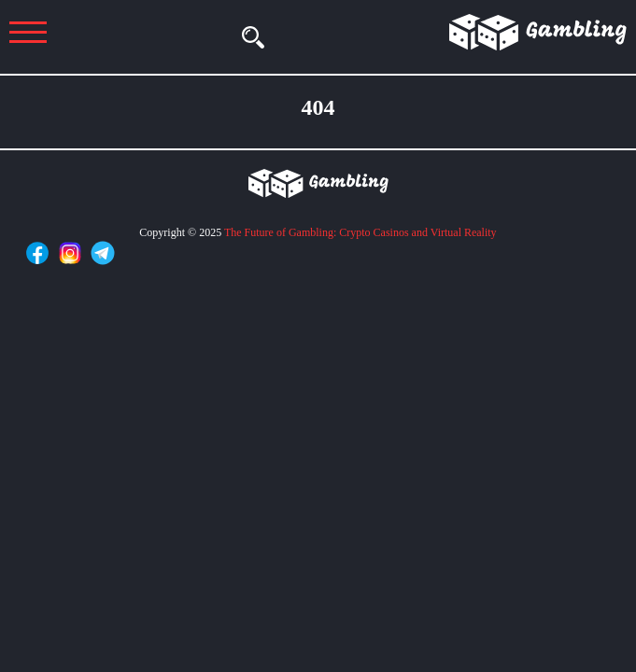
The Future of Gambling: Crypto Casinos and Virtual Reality (360, 232)
